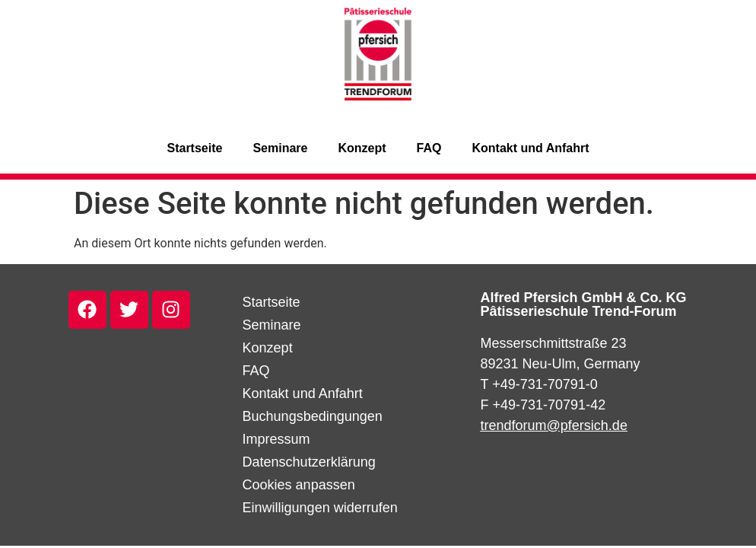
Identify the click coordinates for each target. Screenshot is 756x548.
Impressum (276, 439)
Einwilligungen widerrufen (320, 508)
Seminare (280, 148)
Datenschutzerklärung (309, 462)
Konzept (362, 148)
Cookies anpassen (299, 485)
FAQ (429, 148)
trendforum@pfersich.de (554, 425)
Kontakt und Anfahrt (530, 148)
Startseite (194, 148)
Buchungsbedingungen (313, 416)
